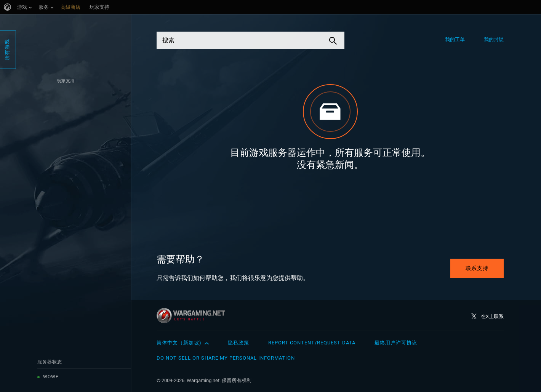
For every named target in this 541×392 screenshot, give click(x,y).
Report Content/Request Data (312, 343)
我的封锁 (494, 39)
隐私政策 (238, 343)
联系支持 (477, 268)
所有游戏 (7, 50)
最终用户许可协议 (396, 343)
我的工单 (455, 39)
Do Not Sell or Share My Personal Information (226, 358)
